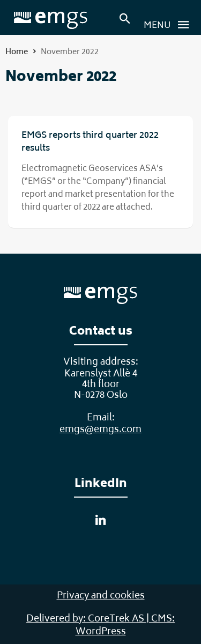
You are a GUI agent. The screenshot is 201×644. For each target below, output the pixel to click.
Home (17, 52)
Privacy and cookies (101, 596)
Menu (169, 25)
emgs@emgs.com (100, 430)
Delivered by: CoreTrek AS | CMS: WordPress (100, 626)
